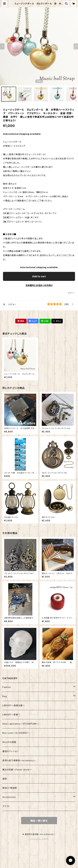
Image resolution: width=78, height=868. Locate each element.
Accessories (9, 797)
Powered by (39, 839)
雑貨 (5, 779)
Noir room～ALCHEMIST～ (16, 733)
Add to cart (39, 276)
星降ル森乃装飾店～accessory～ (19, 760)
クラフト (6, 806)
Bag (4, 696)
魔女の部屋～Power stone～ (17, 770)
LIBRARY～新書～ (11, 715)
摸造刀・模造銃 (10, 788)
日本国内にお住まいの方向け (39, 285)
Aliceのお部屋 (9, 742)
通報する (71, 293)
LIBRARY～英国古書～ (14, 705)
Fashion (7, 687)
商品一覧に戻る (39, 821)
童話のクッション (10, 751)
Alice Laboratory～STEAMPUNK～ (21, 724)
